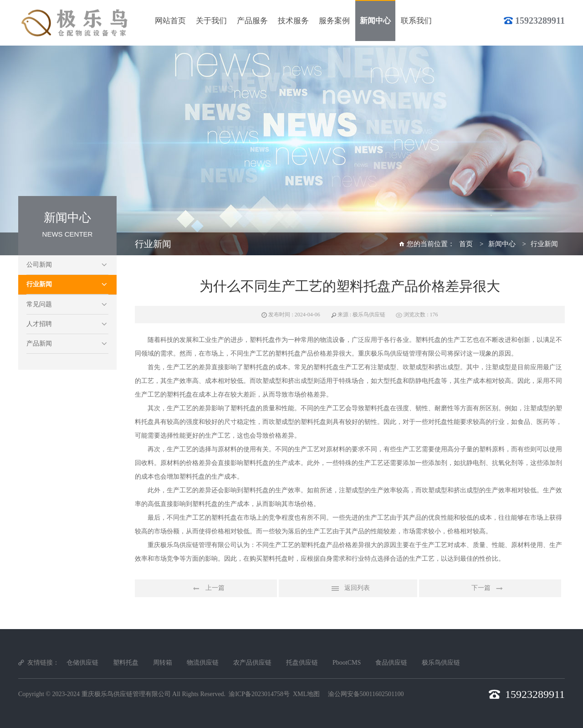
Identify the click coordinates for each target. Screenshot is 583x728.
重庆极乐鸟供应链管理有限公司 (126, 694)
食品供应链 (391, 663)
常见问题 (39, 304)
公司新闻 (39, 265)
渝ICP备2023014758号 (259, 694)
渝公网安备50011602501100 (366, 694)
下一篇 (490, 589)
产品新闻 (39, 343)
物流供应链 (203, 663)
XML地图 (306, 694)
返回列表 (348, 589)
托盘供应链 (302, 663)
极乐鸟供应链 (441, 663)
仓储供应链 (82, 663)
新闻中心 (502, 244)
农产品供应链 (252, 663)
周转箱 (163, 663)
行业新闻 (39, 284)
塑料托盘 (126, 663)
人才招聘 (39, 324)
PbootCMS (347, 663)
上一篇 (206, 589)
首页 (466, 244)
